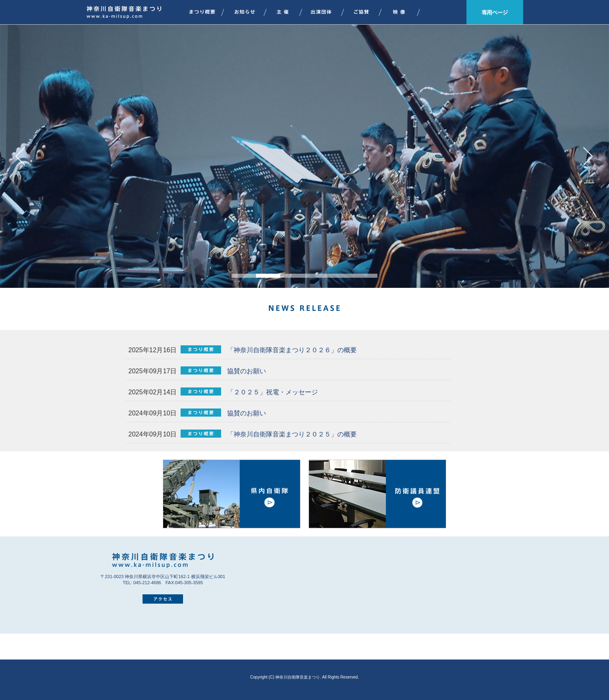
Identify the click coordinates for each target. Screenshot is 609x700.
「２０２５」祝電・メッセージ (271, 392)
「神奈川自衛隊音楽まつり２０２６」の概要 (291, 350)
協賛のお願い (245, 371)
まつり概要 (201, 12)
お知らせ (248, 12)
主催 (287, 12)
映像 (404, 12)
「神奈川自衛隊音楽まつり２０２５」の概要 (291, 434)
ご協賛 (366, 12)
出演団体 (326, 12)
